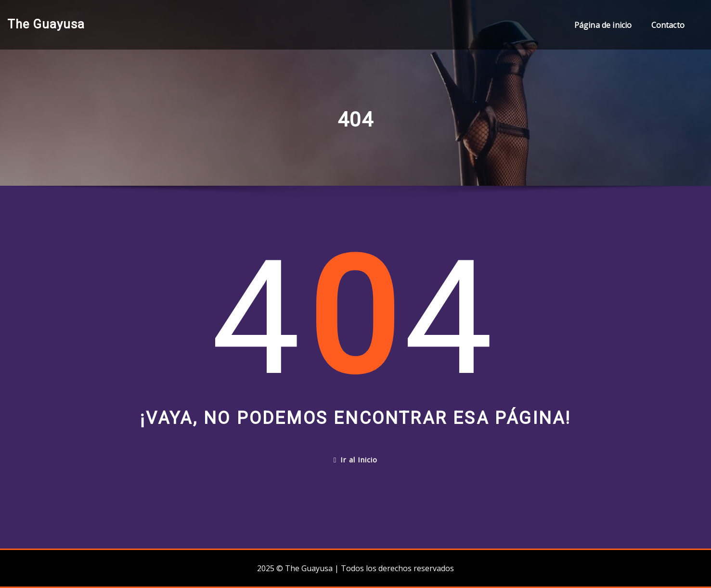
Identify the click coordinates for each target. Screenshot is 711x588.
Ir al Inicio (355, 460)
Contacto (668, 25)
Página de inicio (603, 25)
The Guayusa (46, 24)
